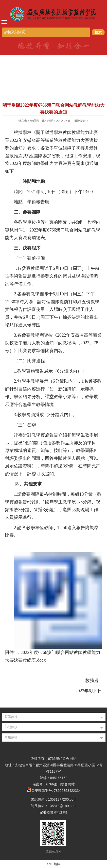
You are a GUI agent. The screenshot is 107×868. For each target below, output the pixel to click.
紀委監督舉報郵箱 (53, 812)
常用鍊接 (11, 737)
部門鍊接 (11, 727)
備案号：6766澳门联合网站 (53, 784)
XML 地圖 (53, 864)
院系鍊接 (11, 717)
